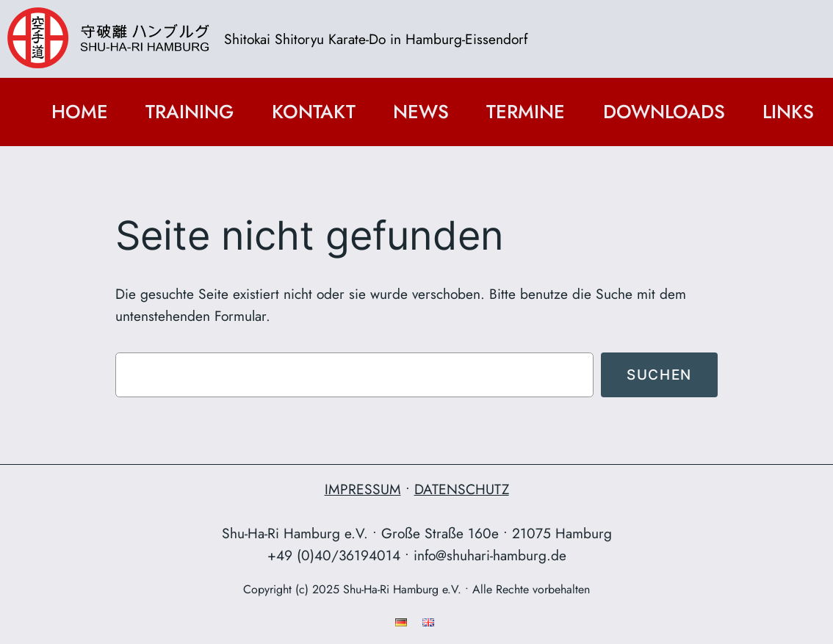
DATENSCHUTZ (462, 489)
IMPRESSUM (363, 489)
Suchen (659, 375)
